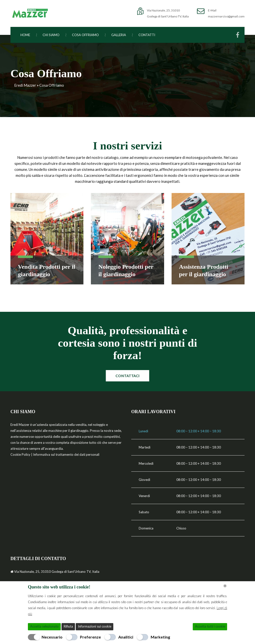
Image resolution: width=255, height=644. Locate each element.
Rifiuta (68, 626)
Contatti (147, 35)
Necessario (52, 637)
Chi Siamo (54, 35)
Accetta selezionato (44, 626)
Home (28, 35)
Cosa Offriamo (89, 35)
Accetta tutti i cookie (210, 626)
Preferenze (90, 637)
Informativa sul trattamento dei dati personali (66, 454)
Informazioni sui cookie (95, 626)
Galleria (122, 35)
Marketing (160, 637)
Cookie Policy (21, 454)
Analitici (126, 637)
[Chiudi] (225, 586)
